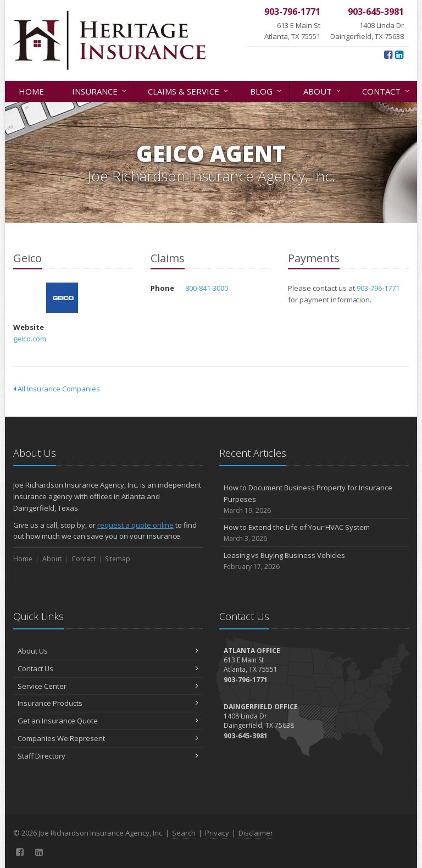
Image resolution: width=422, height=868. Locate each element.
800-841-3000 (207, 288)
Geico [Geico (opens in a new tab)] (62, 298)
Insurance (100, 90)
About (323, 90)
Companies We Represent (108, 738)
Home (31, 91)
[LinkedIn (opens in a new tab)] (399, 54)
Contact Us (108, 668)
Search (184, 833)
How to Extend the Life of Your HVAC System (314, 533)
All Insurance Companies (57, 389)
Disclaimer (256, 833)
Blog (266, 90)
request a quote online (135, 525)
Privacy (217, 833)
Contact (387, 90)
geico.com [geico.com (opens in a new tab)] (30, 339)
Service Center (108, 686)
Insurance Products (108, 703)
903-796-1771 (378, 288)
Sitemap (118, 559)
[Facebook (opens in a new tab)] (388, 54)
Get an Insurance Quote (108, 721)
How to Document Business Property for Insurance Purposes (314, 499)
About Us (108, 651)
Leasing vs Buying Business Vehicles (314, 561)
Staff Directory (108, 756)
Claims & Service (189, 90)
